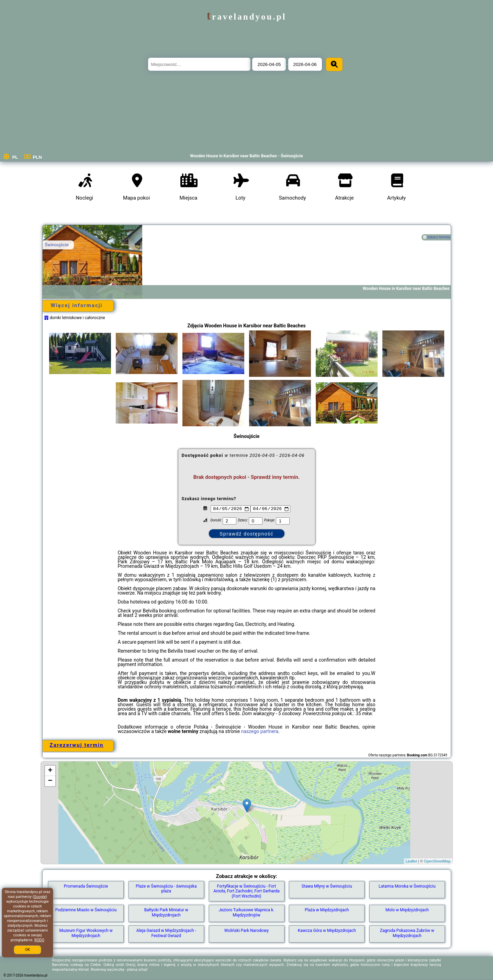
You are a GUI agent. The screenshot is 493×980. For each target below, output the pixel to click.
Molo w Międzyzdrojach (407, 910)
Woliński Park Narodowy (246, 931)
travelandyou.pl (246, 17)
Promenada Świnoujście (86, 886)
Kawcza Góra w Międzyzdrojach (327, 931)
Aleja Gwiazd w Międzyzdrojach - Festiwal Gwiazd (166, 933)
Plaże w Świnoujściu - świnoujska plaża (166, 889)
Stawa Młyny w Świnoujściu (327, 886)
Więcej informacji (76, 305)
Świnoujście (57, 245)
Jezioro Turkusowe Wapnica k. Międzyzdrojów (247, 912)
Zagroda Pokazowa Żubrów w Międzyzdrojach (407, 933)
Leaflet (411, 861)
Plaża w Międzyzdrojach (327, 910)
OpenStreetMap (437, 861)
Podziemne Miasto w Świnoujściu (86, 910)
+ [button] (50, 771)
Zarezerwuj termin (77, 745)
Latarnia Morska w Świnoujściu (407, 886)
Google (40, 897)
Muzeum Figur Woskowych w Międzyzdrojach (86, 933)
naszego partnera (260, 731)
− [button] (50, 781)
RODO (39, 940)
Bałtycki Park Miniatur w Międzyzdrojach (166, 912)
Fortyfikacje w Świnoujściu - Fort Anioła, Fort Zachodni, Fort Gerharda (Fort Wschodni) (246, 891)
